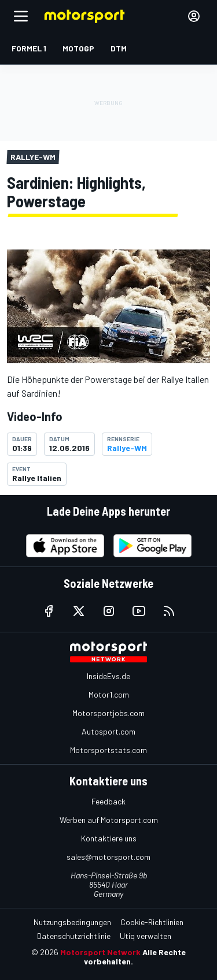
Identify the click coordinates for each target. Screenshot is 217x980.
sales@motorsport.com (108, 857)
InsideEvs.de (108, 676)
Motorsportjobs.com (108, 713)
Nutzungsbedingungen (72, 922)
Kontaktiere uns (109, 838)
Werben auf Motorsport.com (109, 820)
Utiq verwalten (146, 936)
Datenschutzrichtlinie (74, 936)
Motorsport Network (100, 952)
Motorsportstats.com (108, 750)
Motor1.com (109, 694)
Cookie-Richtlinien (152, 922)
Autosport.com (108, 731)
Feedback (108, 801)
